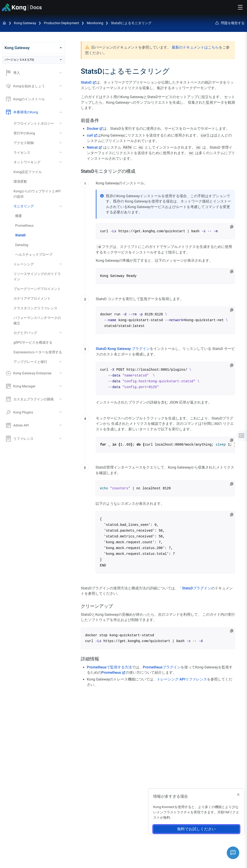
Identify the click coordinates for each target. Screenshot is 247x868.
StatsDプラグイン (197, 588)
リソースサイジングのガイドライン (37, 276)
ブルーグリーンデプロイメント (37, 289)
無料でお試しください (196, 829)
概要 (19, 216)
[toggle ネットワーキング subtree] (61, 162)
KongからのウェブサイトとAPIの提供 (37, 194)
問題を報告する (230, 23)
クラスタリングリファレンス (35, 308)
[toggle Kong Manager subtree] (61, 386)
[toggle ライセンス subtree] (61, 152)
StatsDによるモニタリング (131, 23)
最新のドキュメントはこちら (195, 47)
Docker (93, 129)
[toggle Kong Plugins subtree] (61, 412)
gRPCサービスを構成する (33, 342)
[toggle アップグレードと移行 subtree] (61, 362)
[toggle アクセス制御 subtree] (61, 143)
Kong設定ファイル (28, 172)
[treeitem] (40, 235)
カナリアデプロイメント (32, 298)
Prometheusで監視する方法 (109, 667)
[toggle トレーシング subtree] (61, 264)
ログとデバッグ (25, 333)
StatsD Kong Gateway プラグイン (123, 349)
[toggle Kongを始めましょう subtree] (61, 86)
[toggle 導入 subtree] (61, 73)
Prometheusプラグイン (162, 667)
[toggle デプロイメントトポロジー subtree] (61, 123)
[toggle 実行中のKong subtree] (61, 133)
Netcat (92, 147)
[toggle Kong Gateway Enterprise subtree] (61, 373)
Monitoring (95, 23)
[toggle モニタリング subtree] (61, 206)
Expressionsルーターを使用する (38, 352)
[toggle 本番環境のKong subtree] (61, 112)
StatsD (20, 235)
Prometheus (24, 225)
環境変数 (20, 181)
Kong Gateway (25, 23)
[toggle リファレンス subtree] (61, 439)
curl (90, 135)
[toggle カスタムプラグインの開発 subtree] (61, 399)
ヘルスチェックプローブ (34, 254)
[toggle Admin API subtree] (61, 425)
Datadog (22, 245)
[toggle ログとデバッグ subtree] (61, 333)
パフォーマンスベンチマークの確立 (37, 320)
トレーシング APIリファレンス (182, 679)
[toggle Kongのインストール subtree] (61, 99)
